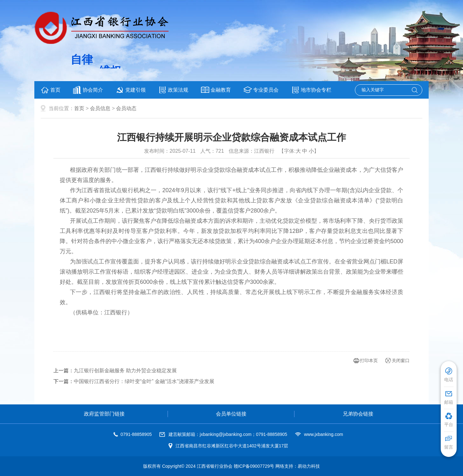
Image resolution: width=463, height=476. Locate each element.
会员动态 (126, 108)
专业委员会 (261, 90)
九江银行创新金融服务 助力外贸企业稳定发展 (125, 371)
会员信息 (100, 108)
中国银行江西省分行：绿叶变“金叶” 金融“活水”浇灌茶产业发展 (144, 381)
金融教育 (216, 90)
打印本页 (369, 360)
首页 (51, 90)
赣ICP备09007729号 (254, 466)
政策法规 (173, 90)
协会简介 (88, 90)
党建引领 (131, 90)
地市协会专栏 (311, 90)
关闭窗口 (401, 360)
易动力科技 (309, 466)
